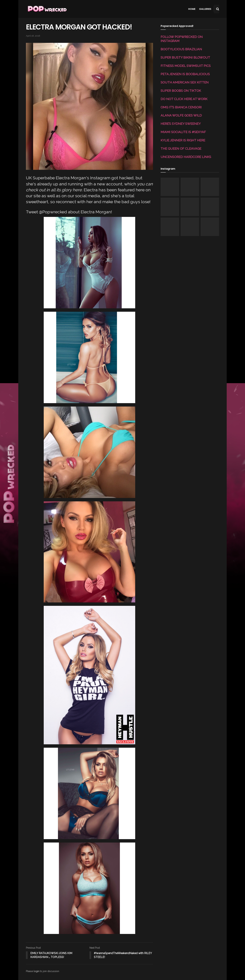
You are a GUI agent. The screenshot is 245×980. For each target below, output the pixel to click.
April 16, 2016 (33, 36)
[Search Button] (218, 9)
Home (192, 9)
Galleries (205, 9)
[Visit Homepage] (47, 9)
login (37, 971)
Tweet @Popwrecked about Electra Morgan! (69, 212)
